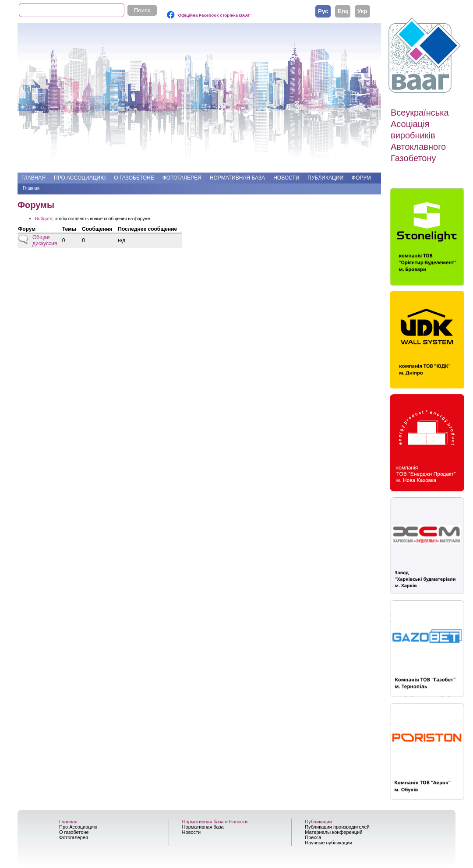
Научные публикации (328, 843)
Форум (361, 178)
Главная (34, 178)
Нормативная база (237, 178)
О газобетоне (134, 178)
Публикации (325, 178)
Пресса (313, 837)
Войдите (44, 219)
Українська (362, 11)
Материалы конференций (334, 832)
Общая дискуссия (45, 240)
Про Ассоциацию (80, 178)
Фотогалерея (182, 178)
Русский (323, 11)
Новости (286, 178)
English (343, 11)
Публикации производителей (337, 827)
